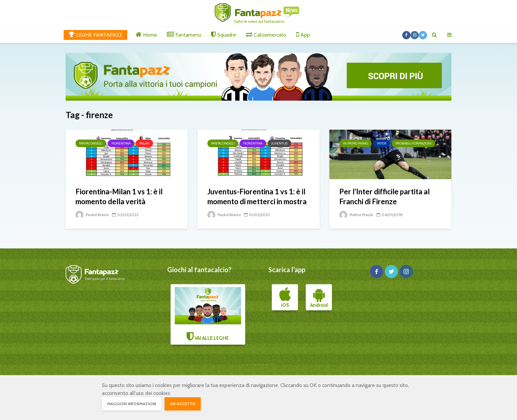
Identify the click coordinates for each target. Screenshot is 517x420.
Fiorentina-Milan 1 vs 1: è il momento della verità (119, 196)
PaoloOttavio (92, 215)
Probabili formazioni (413, 143)
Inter (382, 143)
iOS (285, 298)
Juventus (279, 143)
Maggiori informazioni (132, 404)
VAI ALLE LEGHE (208, 314)
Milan (144, 143)
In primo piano (355, 143)
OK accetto (183, 404)
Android (319, 298)
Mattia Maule (356, 215)
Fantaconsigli (91, 143)
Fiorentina (121, 143)
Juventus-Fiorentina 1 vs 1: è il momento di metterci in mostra (257, 196)
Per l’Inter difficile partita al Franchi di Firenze (384, 196)
